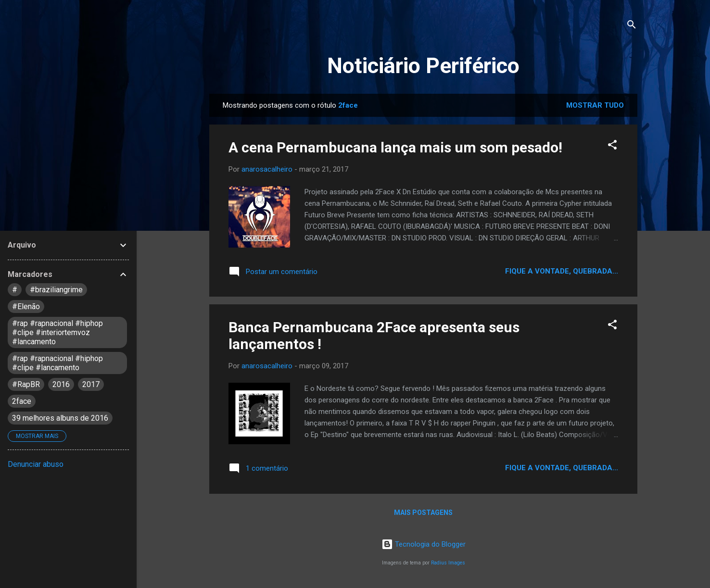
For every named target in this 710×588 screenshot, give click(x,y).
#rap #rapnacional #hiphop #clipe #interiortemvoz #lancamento (57, 332)
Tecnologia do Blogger (424, 544)
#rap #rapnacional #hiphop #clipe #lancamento (57, 363)
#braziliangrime (56, 290)
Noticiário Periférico (423, 66)
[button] (612, 146)
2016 (61, 384)
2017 (91, 384)
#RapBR (26, 384)
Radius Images (448, 563)
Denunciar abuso (36, 464)
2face (22, 401)
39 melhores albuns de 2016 (60, 418)
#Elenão (26, 307)
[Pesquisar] (632, 26)
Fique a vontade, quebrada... (562, 271)
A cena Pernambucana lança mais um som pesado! (395, 147)
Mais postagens (423, 513)
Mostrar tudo (595, 105)
